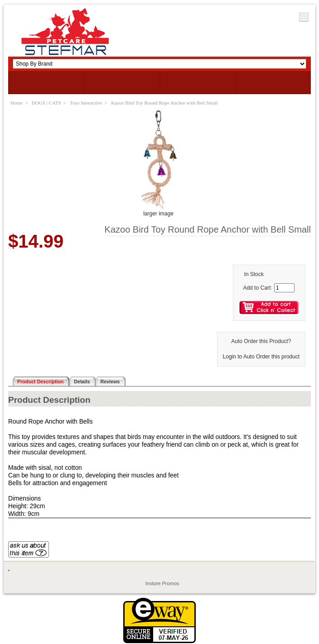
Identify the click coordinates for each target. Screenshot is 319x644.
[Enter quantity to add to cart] (284, 288)
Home (17, 103)
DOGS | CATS (46, 103)
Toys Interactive (86, 103)
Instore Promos (162, 583)
